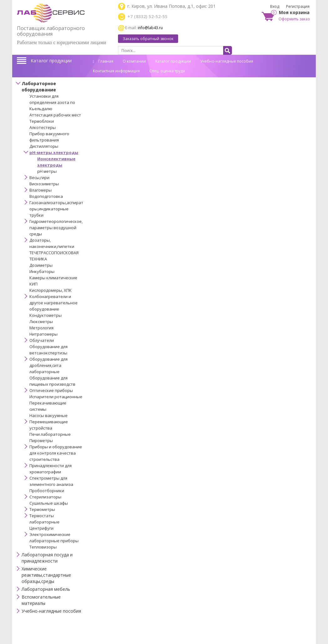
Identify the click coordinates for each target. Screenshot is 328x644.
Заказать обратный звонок (148, 39)
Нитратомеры (44, 334)
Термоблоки (42, 121)
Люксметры (41, 322)
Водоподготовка (46, 196)
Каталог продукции (51, 61)
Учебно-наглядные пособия (227, 61)
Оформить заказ (294, 19)
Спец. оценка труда (167, 71)
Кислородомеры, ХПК (51, 290)
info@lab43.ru (150, 28)
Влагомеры (41, 190)
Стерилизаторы (45, 497)
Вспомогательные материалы (41, 600)
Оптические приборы (51, 390)
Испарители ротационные (56, 397)
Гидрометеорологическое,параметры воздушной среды (56, 228)
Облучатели (42, 340)
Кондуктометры (46, 315)
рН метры (47, 171)
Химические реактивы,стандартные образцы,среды (46, 575)
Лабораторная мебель (46, 589)
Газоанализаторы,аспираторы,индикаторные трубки (56, 209)
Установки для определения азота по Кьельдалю (52, 102)
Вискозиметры (44, 184)
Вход (275, 6)
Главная (103, 61)
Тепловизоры (43, 547)
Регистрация (298, 6)
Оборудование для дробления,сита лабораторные (49, 365)
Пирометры (41, 440)
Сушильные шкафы (49, 503)
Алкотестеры (43, 127)
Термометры (42, 509)
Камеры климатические (53, 278)
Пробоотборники (47, 491)
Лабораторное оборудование (39, 87)
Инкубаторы (42, 271)
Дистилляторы (44, 146)
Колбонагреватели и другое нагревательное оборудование (54, 303)
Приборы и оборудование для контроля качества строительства (56, 453)
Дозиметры (41, 265)
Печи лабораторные (50, 434)
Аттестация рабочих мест (55, 115)
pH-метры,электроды (54, 152)
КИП (33, 284)
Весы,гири (39, 178)
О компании (134, 61)
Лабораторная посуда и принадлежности (47, 558)
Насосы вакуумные (49, 415)
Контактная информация (116, 71)
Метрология (41, 328)
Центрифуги (41, 528)
